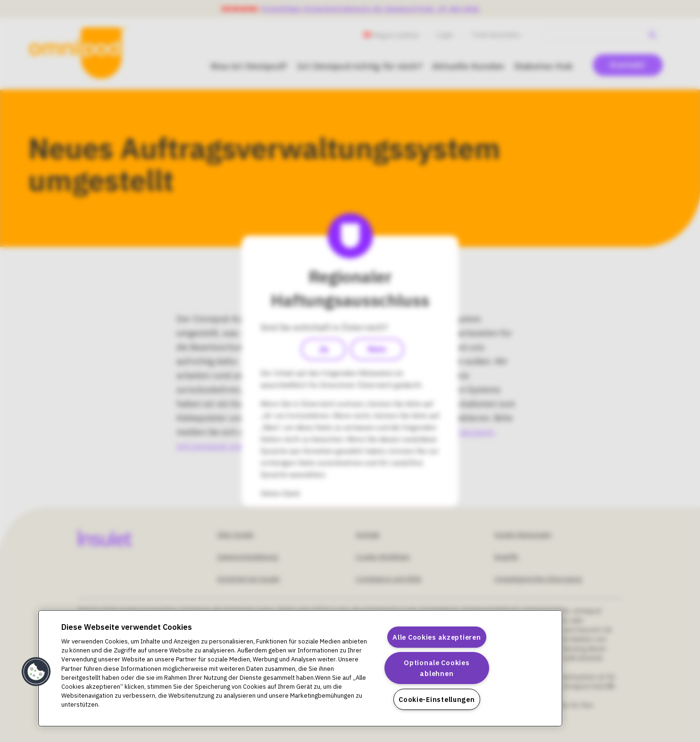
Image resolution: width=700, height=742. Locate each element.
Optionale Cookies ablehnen (437, 668)
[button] (36, 672)
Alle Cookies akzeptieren (437, 637)
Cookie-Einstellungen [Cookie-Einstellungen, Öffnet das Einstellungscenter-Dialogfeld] (437, 699)
